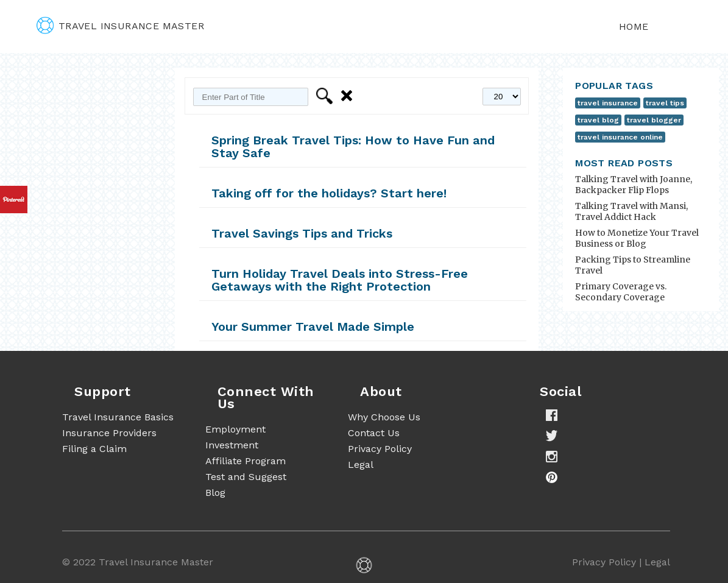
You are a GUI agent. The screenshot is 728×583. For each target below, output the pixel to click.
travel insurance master (120, 26)
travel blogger (654, 120)
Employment (235, 429)
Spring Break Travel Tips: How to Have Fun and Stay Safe (353, 147)
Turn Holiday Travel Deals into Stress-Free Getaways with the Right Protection (340, 280)
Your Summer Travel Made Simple (313, 327)
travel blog (598, 120)
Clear (349, 96)
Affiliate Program (246, 461)
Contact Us (374, 433)
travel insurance (608, 103)
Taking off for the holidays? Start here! (329, 193)
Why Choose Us (384, 417)
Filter (326, 96)
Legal (361, 465)
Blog (215, 493)
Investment (232, 445)
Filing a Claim (94, 449)
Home (634, 26)
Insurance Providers (109, 433)
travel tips (665, 103)
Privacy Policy (380, 449)
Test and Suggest (246, 477)
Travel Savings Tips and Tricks (302, 233)
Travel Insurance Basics (118, 417)
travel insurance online (620, 137)
